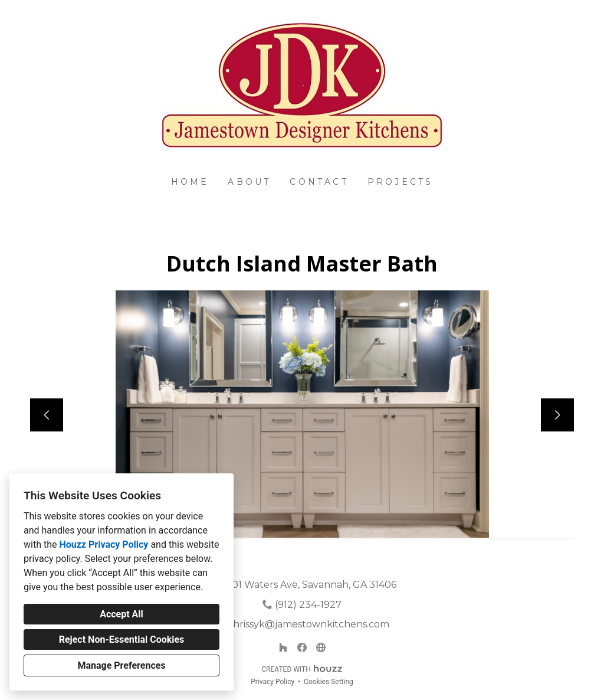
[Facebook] (302, 647)
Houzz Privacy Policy (104, 544)
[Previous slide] (47, 415)
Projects (401, 182)
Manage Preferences (121, 665)
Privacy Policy (273, 682)
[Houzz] (283, 647)
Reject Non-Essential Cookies (122, 640)
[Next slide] (557, 415)
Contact (319, 182)
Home (190, 182)
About (249, 182)
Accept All (122, 614)
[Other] (321, 647)
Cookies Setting (329, 682)
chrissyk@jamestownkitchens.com (308, 624)
